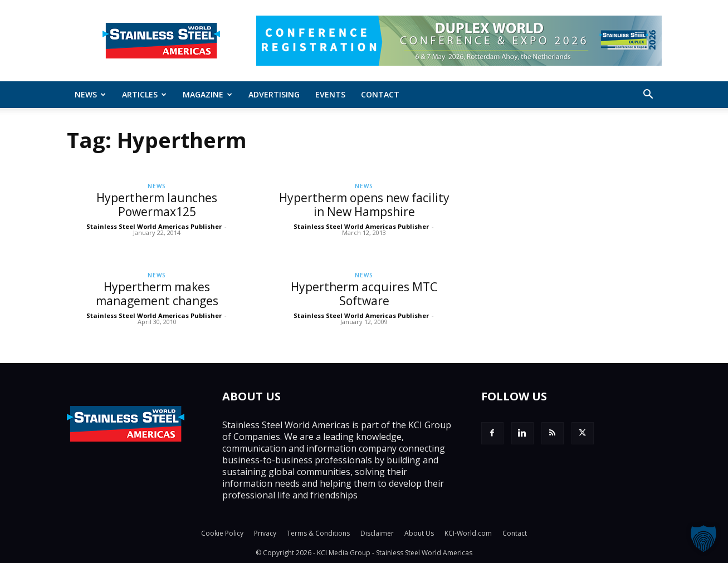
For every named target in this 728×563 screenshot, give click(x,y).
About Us (419, 533)
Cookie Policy (222, 533)
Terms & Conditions (318, 533)
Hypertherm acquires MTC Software (364, 294)
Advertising (274, 94)
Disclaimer (377, 533)
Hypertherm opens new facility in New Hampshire (364, 205)
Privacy (265, 533)
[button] (648, 95)
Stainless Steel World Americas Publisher (154, 226)
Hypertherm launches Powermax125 (157, 205)
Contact (380, 94)
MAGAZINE (207, 94)
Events (330, 94)
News (90, 94)
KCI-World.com (468, 533)
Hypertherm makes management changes (157, 294)
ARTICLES (144, 94)
